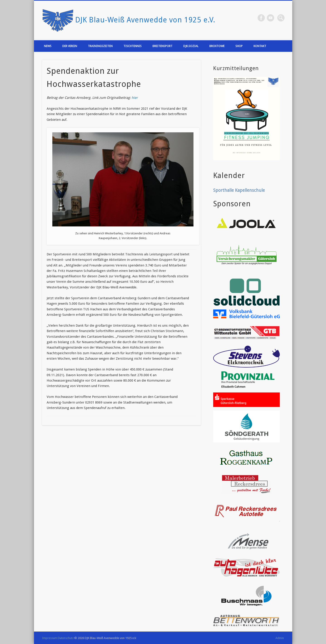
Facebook (261, 18)
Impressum (50, 638)
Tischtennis (133, 46)
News (48, 46)
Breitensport (162, 46)
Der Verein (70, 46)
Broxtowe (217, 46)
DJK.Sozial (191, 46)
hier (135, 98)
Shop (239, 46)
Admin (280, 638)
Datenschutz (66, 638)
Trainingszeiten (100, 46)
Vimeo (270, 18)
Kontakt (260, 46)
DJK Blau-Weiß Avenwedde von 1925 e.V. (145, 20)
